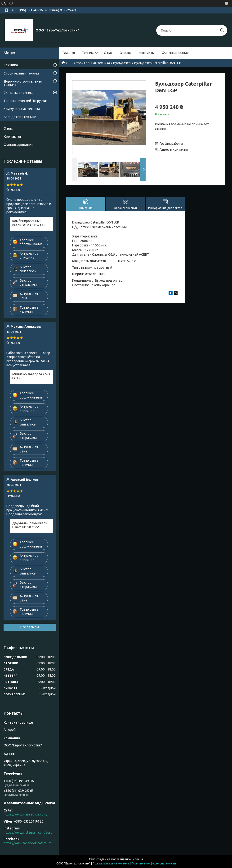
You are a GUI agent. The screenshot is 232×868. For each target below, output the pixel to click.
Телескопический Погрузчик (26, 101)
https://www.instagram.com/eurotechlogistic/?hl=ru (30, 833)
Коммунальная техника (22, 109)
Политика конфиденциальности (154, 863)
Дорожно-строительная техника (23, 83)
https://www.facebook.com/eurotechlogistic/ (30, 843)
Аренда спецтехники (20, 117)
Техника (88, 53)
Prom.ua (137, 859)
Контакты (147, 53)
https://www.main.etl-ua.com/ (25, 814)
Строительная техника (92, 63)
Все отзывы (30, 627)
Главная (69, 53)
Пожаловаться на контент (111, 863)
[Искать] (222, 30)
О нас (108, 53)
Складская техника (18, 93)
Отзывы (126, 53)
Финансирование (175, 53)
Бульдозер (122, 63)
